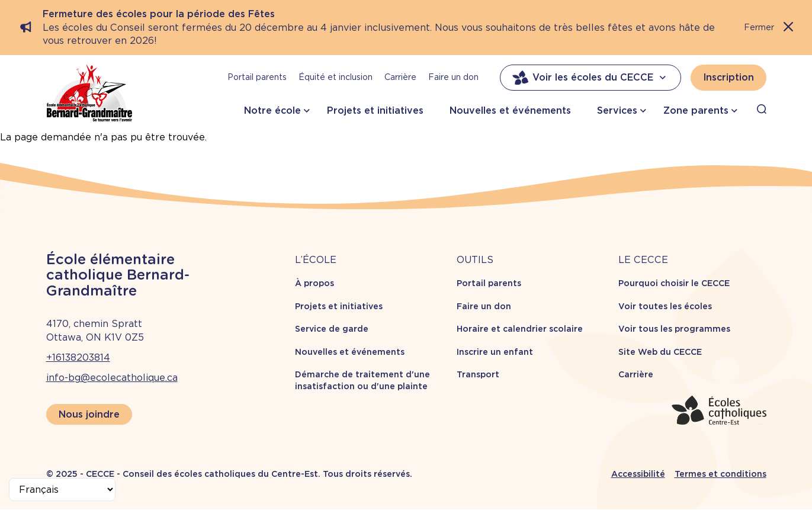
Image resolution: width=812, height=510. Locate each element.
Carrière (400, 77)
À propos (314, 283)
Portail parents (257, 77)
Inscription (728, 77)
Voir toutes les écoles (665, 306)
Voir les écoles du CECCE (590, 78)
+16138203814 (78, 357)
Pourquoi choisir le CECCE (674, 283)
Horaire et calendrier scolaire (520, 329)
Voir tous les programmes (674, 329)
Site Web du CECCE (660, 352)
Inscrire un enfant (495, 352)
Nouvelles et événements (510, 110)
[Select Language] (62, 490)
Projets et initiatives (375, 110)
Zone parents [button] (696, 110)
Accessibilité (638, 474)
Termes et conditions (720, 474)
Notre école (272, 110)
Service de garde (332, 329)
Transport (478, 374)
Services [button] (617, 110)
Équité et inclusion (336, 77)
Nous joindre (89, 414)
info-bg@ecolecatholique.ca (112, 378)
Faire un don (453, 77)
